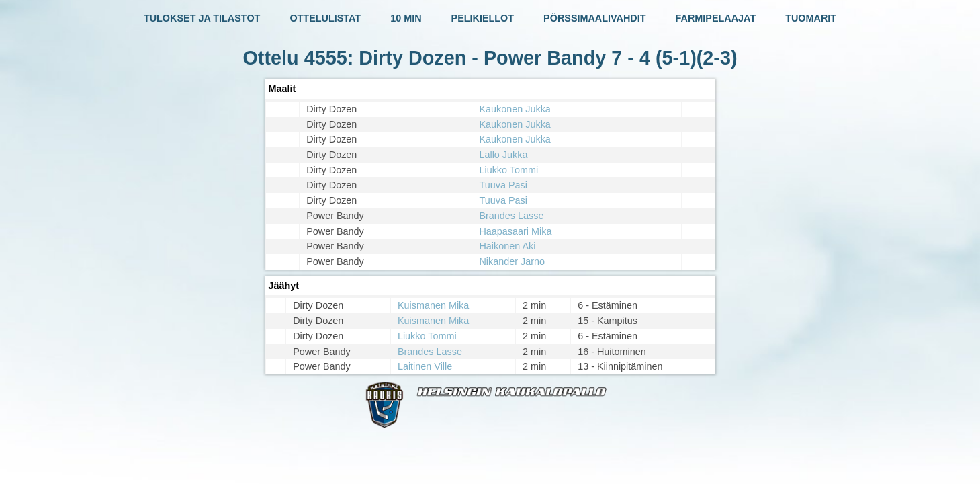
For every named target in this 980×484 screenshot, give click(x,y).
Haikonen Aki (507, 246)
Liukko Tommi (508, 170)
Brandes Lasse (511, 216)
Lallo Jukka (503, 155)
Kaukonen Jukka (515, 109)
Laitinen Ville (425, 366)
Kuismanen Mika (433, 305)
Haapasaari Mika (515, 231)
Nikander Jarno (512, 261)
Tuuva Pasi (503, 185)
